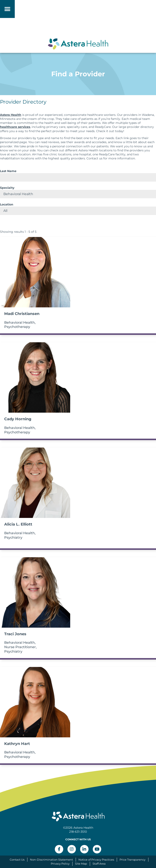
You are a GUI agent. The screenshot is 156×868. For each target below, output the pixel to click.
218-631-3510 (78, 832)
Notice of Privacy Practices (96, 860)
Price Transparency (132, 860)
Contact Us (17, 860)
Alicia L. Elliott (18, 524)
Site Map (81, 864)
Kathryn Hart (17, 744)
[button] (7, 9)
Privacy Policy (60, 864)
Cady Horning (18, 419)
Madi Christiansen (22, 314)
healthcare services (15, 127)
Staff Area (99, 864)
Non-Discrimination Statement (51, 860)
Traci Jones (15, 634)
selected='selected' (78, 194)
